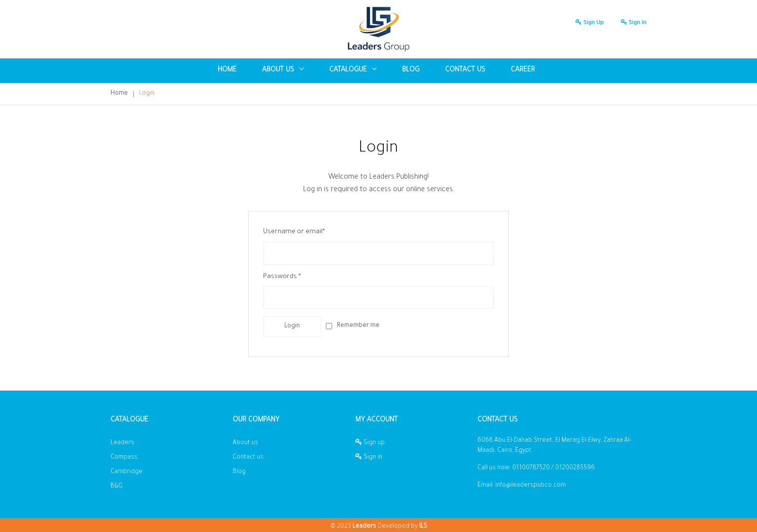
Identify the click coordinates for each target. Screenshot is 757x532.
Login (147, 94)
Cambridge (126, 472)
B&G (117, 487)
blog (411, 70)
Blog (239, 472)
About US (283, 70)
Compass (124, 458)
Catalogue (353, 70)
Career (523, 70)
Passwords (282, 277)
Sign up (587, 23)
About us (245, 443)
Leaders (122, 443)
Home (227, 70)
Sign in (631, 23)
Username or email (294, 232)
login (292, 326)
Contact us (465, 70)
